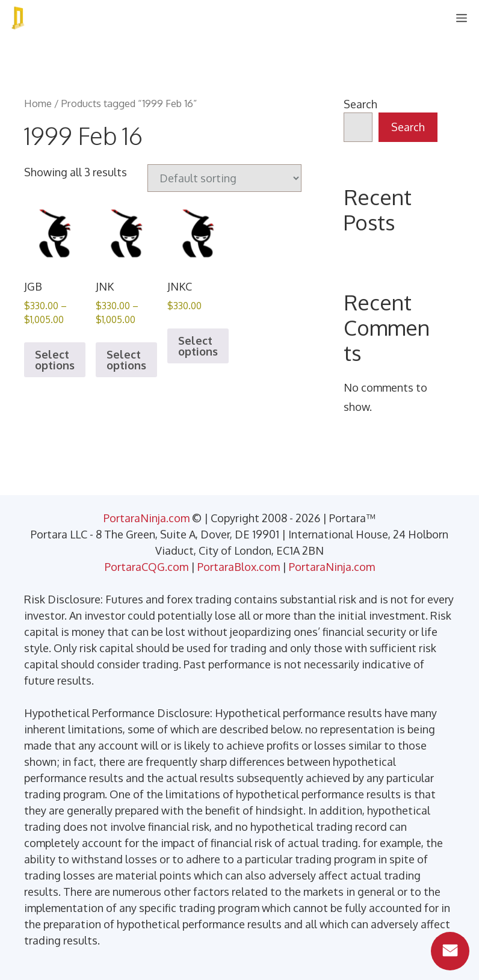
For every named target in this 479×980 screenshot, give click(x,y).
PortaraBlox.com (239, 567)
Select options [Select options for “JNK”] (126, 360)
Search (360, 104)
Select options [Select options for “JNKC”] (198, 346)
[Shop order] (224, 178)
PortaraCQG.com (147, 567)
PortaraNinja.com (147, 518)
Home (38, 103)
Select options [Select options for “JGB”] (55, 360)
